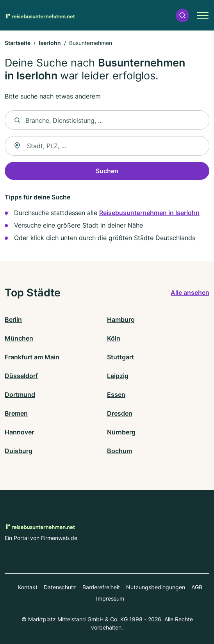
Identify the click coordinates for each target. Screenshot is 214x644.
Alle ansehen (190, 292)
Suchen (107, 171)
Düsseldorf (21, 376)
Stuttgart (120, 357)
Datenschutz (60, 587)
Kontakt (28, 587)
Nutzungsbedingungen (156, 587)
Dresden (120, 413)
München (19, 338)
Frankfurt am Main (32, 357)
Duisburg (19, 451)
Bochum (119, 451)
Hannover (19, 432)
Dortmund (20, 395)
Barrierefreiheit (101, 587)
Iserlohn (50, 43)
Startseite (18, 43)
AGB (197, 587)
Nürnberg (121, 432)
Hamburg (121, 319)
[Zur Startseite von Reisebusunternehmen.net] (40, 15)
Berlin (13, 319)
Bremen (16, 413)
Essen (116, 395)
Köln (114, 338)
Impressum (110, 598)
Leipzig (118, 376)
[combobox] (107, 146)
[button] (182, 15)
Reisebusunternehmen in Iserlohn (149, 213)
